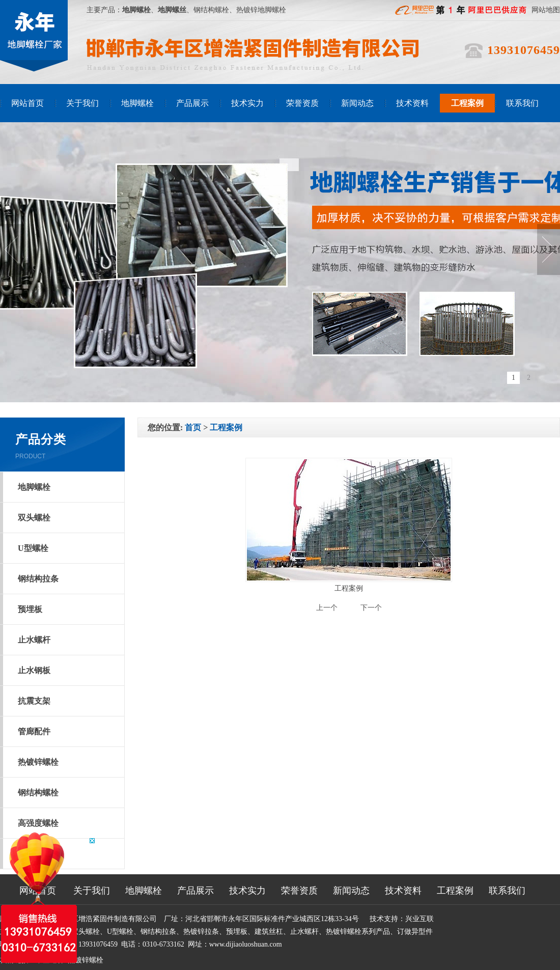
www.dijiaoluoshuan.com (246, 944)
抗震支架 (34, 701)
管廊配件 (34, 731)
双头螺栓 (34, 518)
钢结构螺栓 (38, 793)
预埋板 (30, 609)
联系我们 (522, 103)
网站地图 (546, 10)
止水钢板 (34, 670)
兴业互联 (419, 919)
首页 (193, 427)
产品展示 (192, 103)
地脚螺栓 (137, 103)
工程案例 (467, 103)
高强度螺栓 (38, 823)
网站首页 (27, 103)
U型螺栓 (33, 548)
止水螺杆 (34, 640)
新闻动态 (357, 103)
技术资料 (412, 103)
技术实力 (247, 103)
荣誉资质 (302, 103)
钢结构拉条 (38, 579)
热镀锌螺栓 (38, 762)
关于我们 (82, 103)
